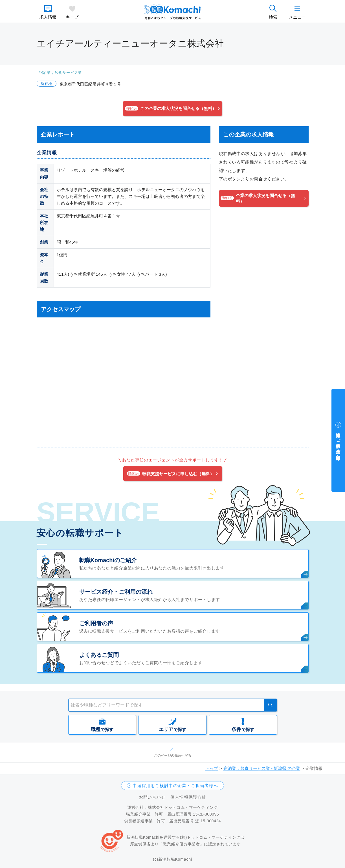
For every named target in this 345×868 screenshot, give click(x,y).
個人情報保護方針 (188, 797)
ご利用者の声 (96, 623)
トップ (212, 768)
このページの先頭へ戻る (173, 756)
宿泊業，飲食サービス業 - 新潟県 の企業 (262, 768)
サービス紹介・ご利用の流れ (116, 592)
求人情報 (48, 17)
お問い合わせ (152, 797)
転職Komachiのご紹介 (108, 560)
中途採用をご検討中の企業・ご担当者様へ (175, 786)
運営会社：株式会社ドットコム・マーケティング (172, 807)
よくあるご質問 (99, 655)
